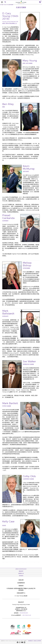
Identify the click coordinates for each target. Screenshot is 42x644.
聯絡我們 (21, 571)
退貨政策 (21, 586)
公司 (1, 5)
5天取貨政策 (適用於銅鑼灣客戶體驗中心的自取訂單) (21, 588)
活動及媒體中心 (21, 593)
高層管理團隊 (11, 5)
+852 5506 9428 (27, 615)
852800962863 (24, 613)
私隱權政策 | (31, 641)
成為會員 (21, 576)
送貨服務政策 (21, 583)
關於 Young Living (5, 5)
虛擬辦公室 (21, 573)
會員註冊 (21, 580)
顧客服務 (21, 590)
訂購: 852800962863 (21, 569)
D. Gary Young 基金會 (21, 596)
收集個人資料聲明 (37, 641)
